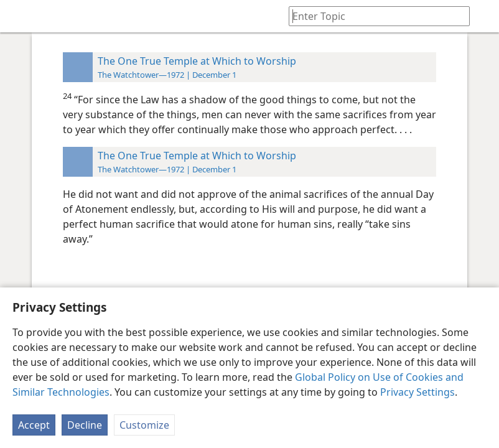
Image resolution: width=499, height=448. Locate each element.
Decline (85, 425)
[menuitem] (19, 16)
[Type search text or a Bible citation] (373, 16)
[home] (19, 16)
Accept (34, 425)
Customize (144, 425)
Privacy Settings (417, 392)
